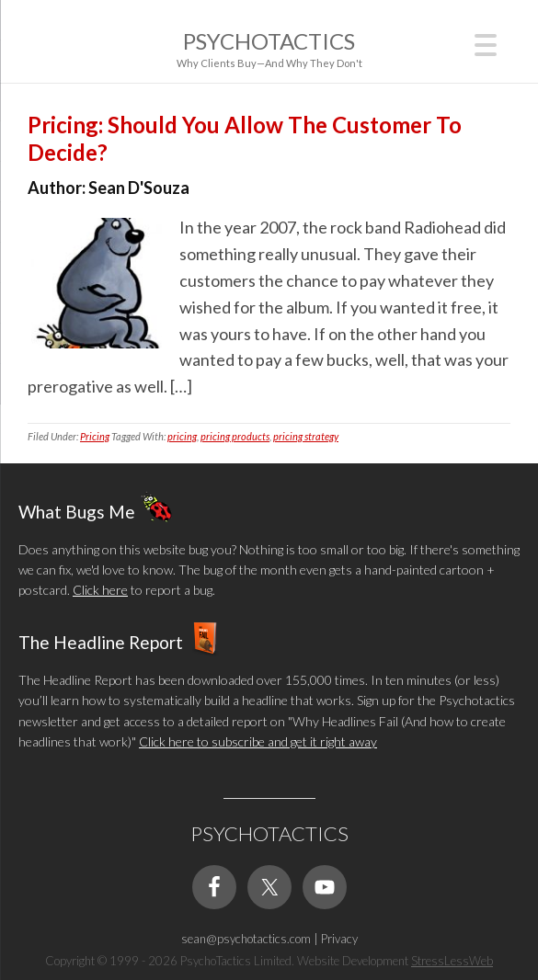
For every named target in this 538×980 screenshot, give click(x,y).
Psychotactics (269, 41)
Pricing (95, 436)
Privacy (339, 939)
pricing (182, 436)
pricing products (235, 436)
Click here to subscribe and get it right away (258, 741)
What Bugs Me (77, 511)
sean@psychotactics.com (246, 939)
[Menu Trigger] (486, 43)
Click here (100, 590)
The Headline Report (101, 641)
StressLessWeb (452, 961)
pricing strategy (306, 436)
